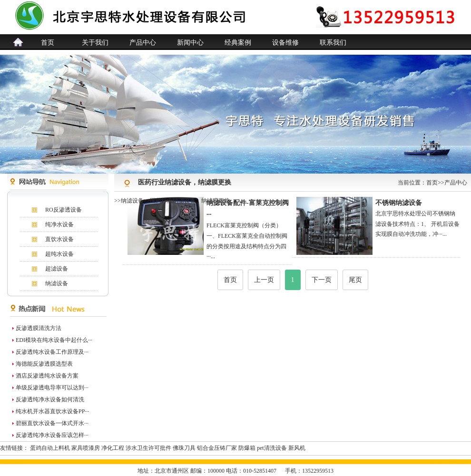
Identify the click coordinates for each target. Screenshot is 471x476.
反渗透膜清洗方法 (39, 328)
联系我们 (333, 43)
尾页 (355, 280)
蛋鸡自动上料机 (50, 448)
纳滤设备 (57, 283)
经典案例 (238, 43)
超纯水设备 (59, 254)
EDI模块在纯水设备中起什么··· (54, 340)
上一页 (264, 280)
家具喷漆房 (86, 448)
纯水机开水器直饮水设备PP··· (52, 411)
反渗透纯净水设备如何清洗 (50, 399)
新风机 (297, 448)
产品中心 (143, 43)
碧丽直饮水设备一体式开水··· (52, 423)
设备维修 (285, 43)
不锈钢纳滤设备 (399, 203)
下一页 (322, 280)
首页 (48, 43)
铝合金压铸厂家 (217, 448)
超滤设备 (57, 269)
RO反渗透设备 (64, 210)
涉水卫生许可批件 (148, 448)
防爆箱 (247, 448)
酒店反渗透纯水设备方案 (47, 376)
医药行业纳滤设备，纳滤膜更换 (190, 201)
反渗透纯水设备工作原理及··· (52, 352)
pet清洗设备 (272, 448)
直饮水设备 (59, 239)
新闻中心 (190, 43)
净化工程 (113, 448)
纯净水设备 (59, 224)
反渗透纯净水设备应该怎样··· (52, 435)
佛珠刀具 (184, 448)
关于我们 (95, 43)
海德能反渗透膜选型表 (44, 364)
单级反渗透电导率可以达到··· (52, 388)
